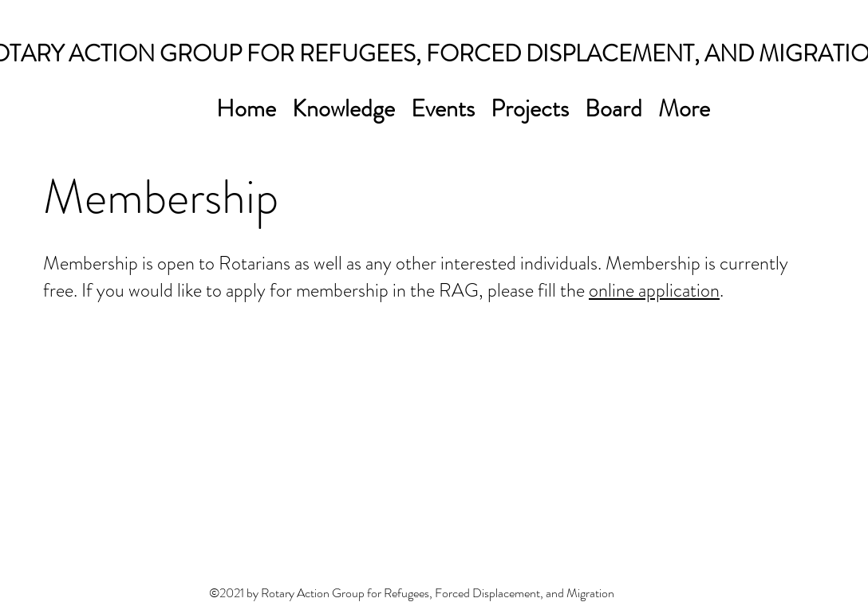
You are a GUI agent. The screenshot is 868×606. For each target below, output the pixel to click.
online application (654, 290)
